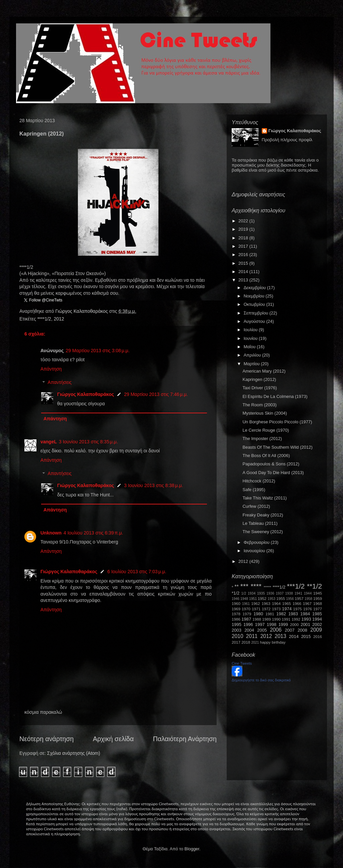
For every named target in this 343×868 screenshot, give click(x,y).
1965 (287, 603)
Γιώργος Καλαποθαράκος (82, 311)
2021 (255, 642)
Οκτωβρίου (255, 304)
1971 (256, 609)
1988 (257, 619)
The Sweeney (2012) (263, 532)
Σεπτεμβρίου (257, 313)
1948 (244, 599)
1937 (280, 593)
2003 (237, 630)
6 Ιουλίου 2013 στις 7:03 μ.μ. (137, 572)
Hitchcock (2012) (259, 481)
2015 (244, 263)
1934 (252, 593)
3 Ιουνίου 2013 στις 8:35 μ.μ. (88, 442)
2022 (244, 221)
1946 (236, 599)
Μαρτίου (252, 364)
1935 (261, 593)
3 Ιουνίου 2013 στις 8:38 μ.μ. (154, 485)
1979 (247, 614)
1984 (305, 614)
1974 (287, 609)
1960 (236, 603)
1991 (286, 619)
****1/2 (44, 319)
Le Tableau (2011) (260, 523)
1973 (276, 609)
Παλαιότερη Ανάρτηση (185, 739)
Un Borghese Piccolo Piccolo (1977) (277, 422)
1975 (298, 609)
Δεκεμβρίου (255, 288)
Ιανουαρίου (255, 551)
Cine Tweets (242, 663)
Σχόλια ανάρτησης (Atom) (74, 753)
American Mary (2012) (264, 371)
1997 (260, 624)
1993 (306, 619)
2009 (316, 630)
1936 (270, 593)
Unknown (51, 533)
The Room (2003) (259, 405)
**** (256, 586)
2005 (262, 630)
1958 (308, 599)
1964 (276, 603)
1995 (237, 624)
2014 (244, 272)
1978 (236, 614)
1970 (246, 609)
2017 (244, 246)
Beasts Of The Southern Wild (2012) (277, 447)
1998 (272, 624)
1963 (266, 603)
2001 (305, 624)
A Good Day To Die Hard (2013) (273, 473)
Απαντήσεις (60, 383)
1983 (293, 614)
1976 (308, 609)
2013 (244, 280)
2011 (252, 636)
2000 (295, 624)
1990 (276, 619)
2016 (244, 255)
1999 (283, 624)
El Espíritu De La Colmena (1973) (275, 396)
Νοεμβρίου (255, 296)
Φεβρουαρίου (257, 542)
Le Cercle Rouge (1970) (266, 430)
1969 (236, 609)
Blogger (192, 849)
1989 (266, 619)
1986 (236, 619)
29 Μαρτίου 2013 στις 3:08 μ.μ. (98, 351)
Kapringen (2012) (259, 379)
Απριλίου (253, 355)
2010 (238, 636)
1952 (262, 598)
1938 (289, 593)
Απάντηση (51, 369)
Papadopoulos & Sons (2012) (271, 464)
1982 (281, 614)
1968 (318, 603)
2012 (59, 319)
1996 (248, 624)
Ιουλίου (251, 330)
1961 (246, 604)
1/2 (244, 593)
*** (244, 586)
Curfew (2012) (256, 506)
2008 (302, 630)
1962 (256, 603)
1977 (318, 609)
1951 (253, 599)
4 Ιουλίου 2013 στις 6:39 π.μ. (93, 533)
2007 (290, 630)
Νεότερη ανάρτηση (46, 739)
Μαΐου (250, 347)
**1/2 (314, 586)
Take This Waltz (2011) (264, 498)
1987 (246, 619)
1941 (298, 593)
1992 (296, 619)
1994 (317, 619)
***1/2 (296, 586)
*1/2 (236, 593)
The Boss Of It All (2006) (266, 456)
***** (268, 587)
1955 (280, 598)
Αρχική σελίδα (113, 739)
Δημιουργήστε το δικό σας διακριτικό (261, 680)
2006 (276, 630)
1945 (318, 593)
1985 (317, 614)
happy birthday (273, 642)
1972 (266, 609)
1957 (299, 598)
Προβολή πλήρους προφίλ (287, 140)
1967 (307, 603)
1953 (271, 599)
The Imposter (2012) (262, 439)
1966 (297, 603)
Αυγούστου (255, 321)
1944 (308, 593)
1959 (318, 598)
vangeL (49, 442)
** (237, 587)
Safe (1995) (254, 490)
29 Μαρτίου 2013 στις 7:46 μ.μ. (156, 394)
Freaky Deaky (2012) (263, 515)
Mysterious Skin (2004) (265, 413)
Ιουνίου (251, 338)
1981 (270, 614)
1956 (290, 599)
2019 (244, 229)
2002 (317, 624)
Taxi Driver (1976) (260, 388)
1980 (258, 614)
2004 (249, 630)
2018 (244, 238)
